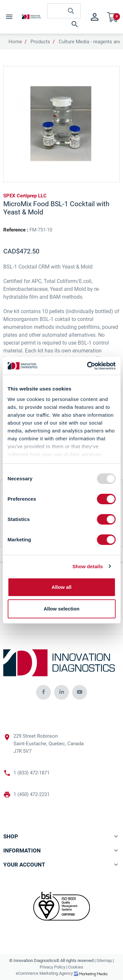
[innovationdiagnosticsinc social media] (43, 692)
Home (15, 42)
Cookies (76, 967)
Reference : (16, 230)
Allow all (61, 587)
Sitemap (104, 960)
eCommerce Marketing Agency (45, 973)
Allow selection (61, 609)
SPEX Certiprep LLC (25, 196)
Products (40, 42)
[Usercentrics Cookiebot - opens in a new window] (88, 366)
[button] (64, 24)
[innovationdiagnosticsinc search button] (71, 11)
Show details (88, 566)
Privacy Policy (52, 967)
